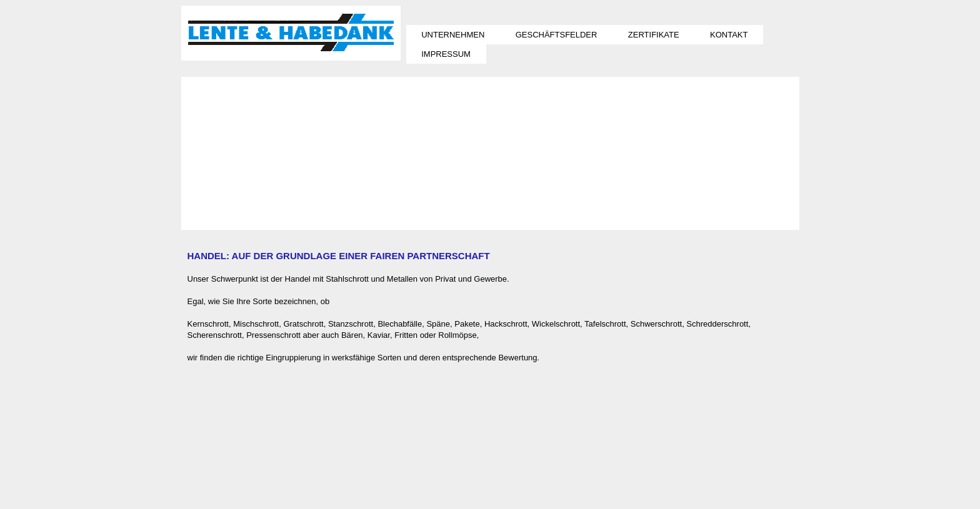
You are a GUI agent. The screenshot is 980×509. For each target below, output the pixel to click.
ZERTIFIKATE (654, 35)
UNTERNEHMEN (453, 35)
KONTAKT (729, 35)
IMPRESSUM (446, 54)
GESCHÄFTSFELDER (557, 35)
